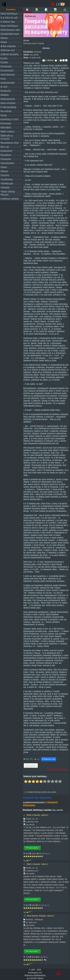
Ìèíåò (3, 79)
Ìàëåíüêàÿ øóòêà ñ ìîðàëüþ (34, 43)
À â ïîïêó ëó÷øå (9, 18)
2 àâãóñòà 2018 (32, 822)
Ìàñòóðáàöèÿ (7, 75)
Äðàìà (4, 42)
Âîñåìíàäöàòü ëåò (10, 30)
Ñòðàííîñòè (6, 151)
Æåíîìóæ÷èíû (7, 50)
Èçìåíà (4, 58)
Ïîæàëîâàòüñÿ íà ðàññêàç (57, 770)
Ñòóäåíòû (6, 155)
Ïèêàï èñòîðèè (8, 103)
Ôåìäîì (4, 167)
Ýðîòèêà (5, 187)
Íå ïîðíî (4, 87)
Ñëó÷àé (5, 147)
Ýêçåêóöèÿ (7, 179)
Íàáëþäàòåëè (8, 83)
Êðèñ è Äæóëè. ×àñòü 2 (37, 815)
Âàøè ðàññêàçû (9, 26)
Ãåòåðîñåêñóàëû (10, 34)
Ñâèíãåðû (6, 127)
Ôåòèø (4, 171)
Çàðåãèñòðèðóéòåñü (34, 802)
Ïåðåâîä (4, 95)
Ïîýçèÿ (4, 115)
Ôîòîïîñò (5, 175)
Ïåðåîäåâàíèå (8, 99)
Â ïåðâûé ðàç (8, 22)
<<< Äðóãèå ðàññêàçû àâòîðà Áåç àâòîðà (40, 792)
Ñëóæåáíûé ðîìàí (10, 143)
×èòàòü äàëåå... (32, 848)
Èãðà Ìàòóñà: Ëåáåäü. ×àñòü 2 (40, 916)
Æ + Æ (35, 819)
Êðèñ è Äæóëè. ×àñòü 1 (37, 864)
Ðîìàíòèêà (6, 123)
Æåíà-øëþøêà (8, 46)
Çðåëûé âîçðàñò (9, 54)
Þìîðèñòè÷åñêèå (9, 199)
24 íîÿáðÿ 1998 (35, 58)
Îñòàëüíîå (6, 91)
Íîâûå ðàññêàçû (9, 14)
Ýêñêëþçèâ (7, 183)
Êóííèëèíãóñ (7, 71)
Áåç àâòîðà (34, 55)
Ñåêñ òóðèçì (7, 132)
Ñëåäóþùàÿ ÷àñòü (49, 759)
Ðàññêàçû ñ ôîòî (9, 119)
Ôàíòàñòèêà (7, 163)
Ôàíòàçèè (6, 159)
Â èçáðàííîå (31, 766)
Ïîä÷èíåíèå (6, 111)
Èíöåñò (4, 62)
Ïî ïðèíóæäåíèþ (8, 107)
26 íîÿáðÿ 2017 (31, 922)
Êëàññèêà (6, 66)
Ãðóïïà (4, 38)
